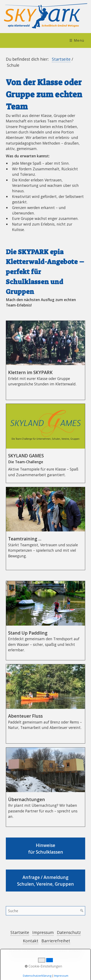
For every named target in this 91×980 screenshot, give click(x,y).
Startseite (61, 59)
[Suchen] (82, 911)
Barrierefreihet (56, 941)
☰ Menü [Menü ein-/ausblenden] (77, 40)
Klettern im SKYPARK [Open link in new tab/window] (45, 360)
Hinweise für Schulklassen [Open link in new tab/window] (45, 849)
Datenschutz (69, 932)
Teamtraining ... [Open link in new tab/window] (45, 528)
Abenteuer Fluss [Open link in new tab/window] (45, 704)
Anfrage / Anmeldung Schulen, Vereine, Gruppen (45, 881)
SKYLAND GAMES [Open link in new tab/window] (45, 443)
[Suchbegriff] (45, 911)
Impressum (43, 932)
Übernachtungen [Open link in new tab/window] (45, 787)
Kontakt (31, 941)
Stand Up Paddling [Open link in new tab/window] (45, 621)
